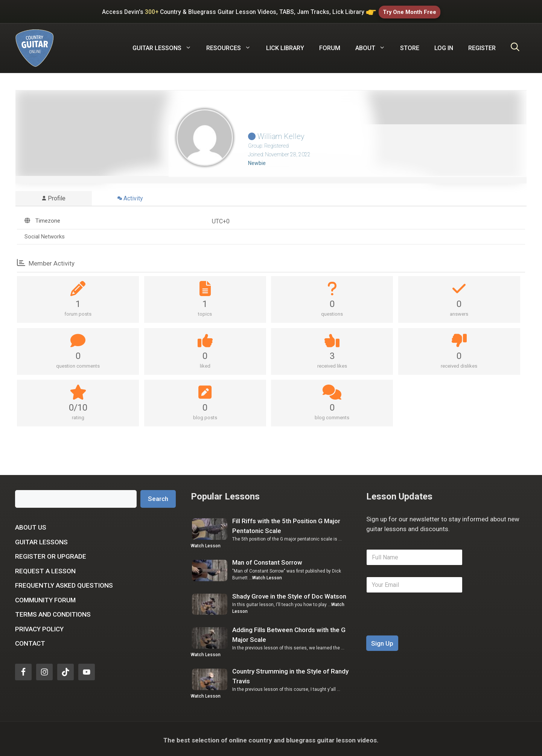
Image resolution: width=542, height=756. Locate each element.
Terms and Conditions (53, 612)
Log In (444, 45)
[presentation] (423, 628)
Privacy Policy (39, 626)
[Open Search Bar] (515, 46)
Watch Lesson (206, 543)
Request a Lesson (45, 568)
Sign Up (382, 641)
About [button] (374, 46)
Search (158, 496)
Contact (30, 641)
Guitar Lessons (41, 539)
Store (410, 45)
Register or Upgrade (51, 554)
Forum (330, 45)
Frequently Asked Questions (64, 583)
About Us (31, 525)
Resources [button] (232, 46)
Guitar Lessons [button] (166, 46)
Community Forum (45, 597)
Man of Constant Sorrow (267, 560)
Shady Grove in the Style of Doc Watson (289, 594)
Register (482, 45)
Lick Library (285, 45)
